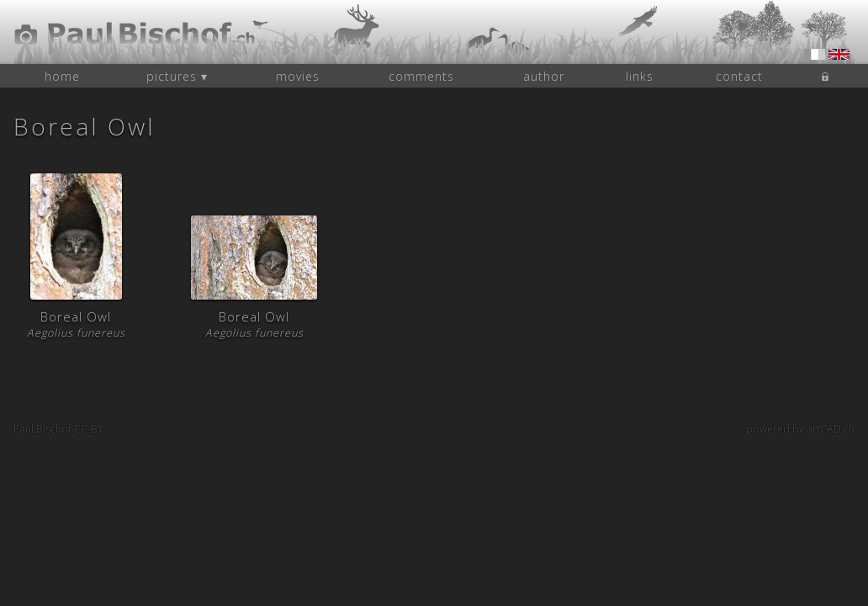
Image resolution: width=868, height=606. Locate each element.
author (544, 76)
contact (739, 76)
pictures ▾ (177, 76)
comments (421, 76)
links (640, 76)
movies (298, 76)
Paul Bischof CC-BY (58, 429)
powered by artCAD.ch (800, 429)
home (62, 76)
